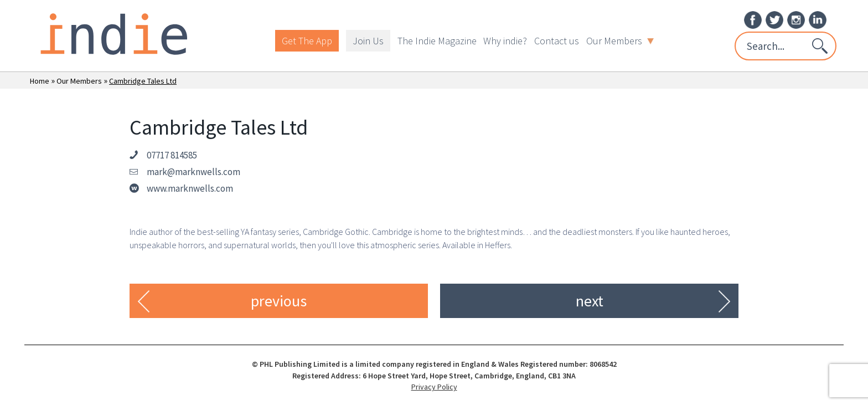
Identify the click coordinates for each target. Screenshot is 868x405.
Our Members (620, 41)
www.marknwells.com (190, 188)
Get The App (307, 41)
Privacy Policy (434, 387)
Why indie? (505, 41)
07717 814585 (172, 155)
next (590, 301)
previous (279, 301)
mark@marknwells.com (193, 172)
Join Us (368, 41)
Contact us (557, 41)
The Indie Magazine (437, 41)
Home (40, 81)
